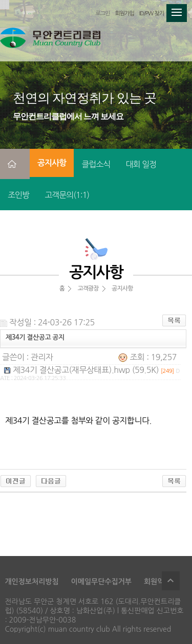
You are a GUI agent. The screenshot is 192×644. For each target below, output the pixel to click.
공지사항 (52, 163)
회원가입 (124, 14)
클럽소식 (96, 164)
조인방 (18, 195)
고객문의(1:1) (67, 195)
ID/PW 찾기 (152, 14)
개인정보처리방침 (31, 582)
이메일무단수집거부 (101, 582)
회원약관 (157, 582)
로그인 (102, 14)
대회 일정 (141, 164)
